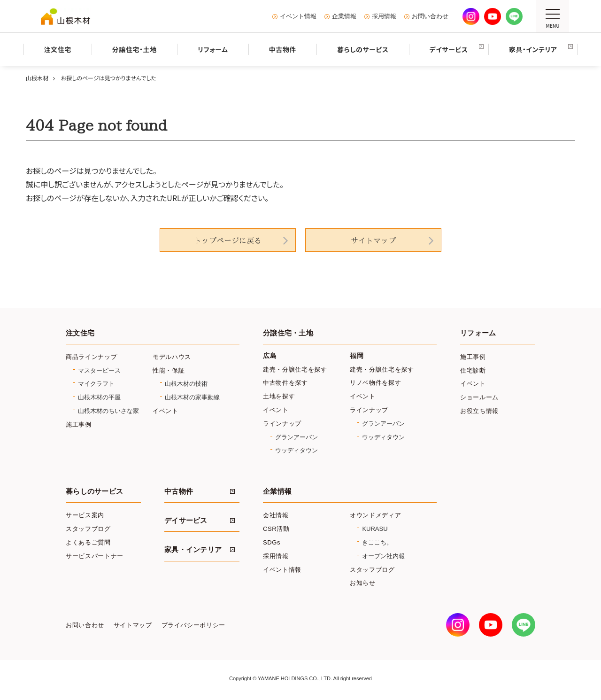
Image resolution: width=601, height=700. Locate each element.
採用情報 (384, 16)
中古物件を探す (285, 383)
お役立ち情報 (479, 411)
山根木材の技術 (186, 384)
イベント (166, 411)
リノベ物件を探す (375, 383)
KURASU (375, 529)
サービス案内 (85, 515)
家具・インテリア (193, 550)
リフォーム (478, 333)
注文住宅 (80, 333)
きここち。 (377, 542)
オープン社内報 (383, 556)
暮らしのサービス (94, 491)
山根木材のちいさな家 (108, 411)
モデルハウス (172, 357)
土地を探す (279, 396)
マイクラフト (96, 384)
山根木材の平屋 (99, 397)
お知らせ (363, 583)
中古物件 (179, 491)
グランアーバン (297, 437)
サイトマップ (373, 241)
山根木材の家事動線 (192, 397)
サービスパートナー (95, 556)
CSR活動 (276, 529)
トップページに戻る (228, 241)
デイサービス (186, 521)
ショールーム (479, 397)
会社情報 (276, 515)
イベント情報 (298, 16)
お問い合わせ (430, 16)
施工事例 (79, 424)
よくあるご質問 (88, 542)
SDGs (272, 542)
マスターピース (99, 370)
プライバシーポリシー (193, 625)
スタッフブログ (88, 529)
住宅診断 (473, 370)
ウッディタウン (297, 450)
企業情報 (344, 16)
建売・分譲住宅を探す (295, 369)
